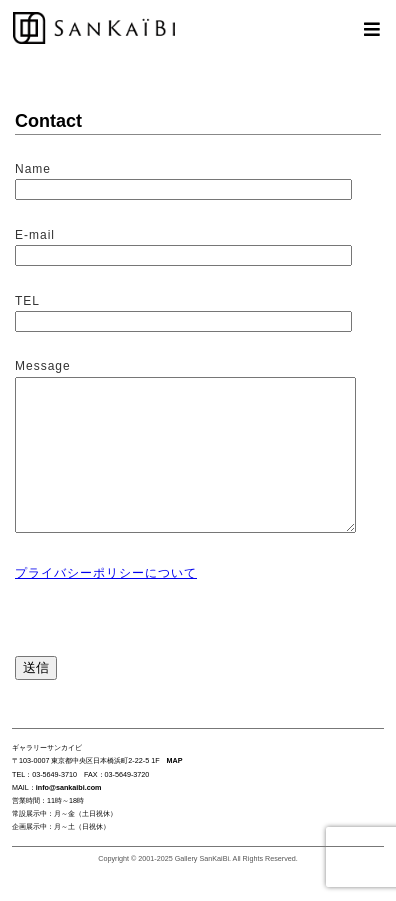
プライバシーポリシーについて (106, 603)
